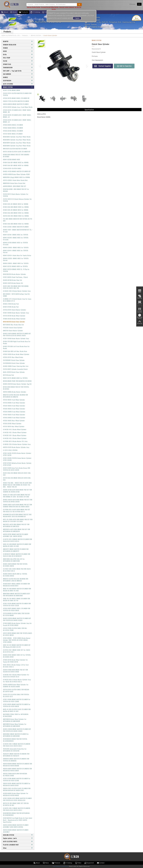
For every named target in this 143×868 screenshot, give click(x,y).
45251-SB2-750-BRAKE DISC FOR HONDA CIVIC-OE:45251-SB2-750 (16, 287)
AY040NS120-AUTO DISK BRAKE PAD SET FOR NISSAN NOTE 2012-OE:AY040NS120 (17, 515)
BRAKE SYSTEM (36, 35)
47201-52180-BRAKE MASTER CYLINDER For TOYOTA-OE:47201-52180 (17, 779)
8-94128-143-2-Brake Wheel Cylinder (15, 438)
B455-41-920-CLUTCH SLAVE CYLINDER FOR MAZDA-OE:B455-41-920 (17, 710)
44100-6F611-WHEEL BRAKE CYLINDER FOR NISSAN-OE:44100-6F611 (16, 585)
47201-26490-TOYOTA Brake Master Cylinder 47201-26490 (17, 459)
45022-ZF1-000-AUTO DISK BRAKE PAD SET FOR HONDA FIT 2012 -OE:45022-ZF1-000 (17, 496)
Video (46, 12)
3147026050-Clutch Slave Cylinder (14, 363)
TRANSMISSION (18, 67)
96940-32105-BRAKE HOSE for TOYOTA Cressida (15, 244)
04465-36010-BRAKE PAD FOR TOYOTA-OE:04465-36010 (15, 565)
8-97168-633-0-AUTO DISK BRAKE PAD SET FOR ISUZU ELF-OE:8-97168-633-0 (17, 510)
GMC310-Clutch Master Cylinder (13, 331)
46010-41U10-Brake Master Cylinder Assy (16, 447)
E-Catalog (35, 12)
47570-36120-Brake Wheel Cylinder (14, 316)
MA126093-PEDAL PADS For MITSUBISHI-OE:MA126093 (16, 715)
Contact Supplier (103, 66)
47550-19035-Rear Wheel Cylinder (14, 421)
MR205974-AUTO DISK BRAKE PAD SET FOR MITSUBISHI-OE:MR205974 (17, 530)
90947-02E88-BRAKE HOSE (12, 159)
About (5, 12)
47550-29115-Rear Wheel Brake (13, 357)
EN (139, 4)
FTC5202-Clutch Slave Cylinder (13, 328)
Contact (101, 863)
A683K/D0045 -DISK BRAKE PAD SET (15, 186)
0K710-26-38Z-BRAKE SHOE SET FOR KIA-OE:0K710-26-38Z (16, 804)
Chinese (132, 4)
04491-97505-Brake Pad (11, 307)
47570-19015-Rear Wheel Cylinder (14, 426)
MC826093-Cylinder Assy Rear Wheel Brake (17, 140)
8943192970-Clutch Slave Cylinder (14, 322)
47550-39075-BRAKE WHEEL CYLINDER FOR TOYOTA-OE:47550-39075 (17, 609)
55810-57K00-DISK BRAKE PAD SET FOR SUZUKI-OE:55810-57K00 (16, 671)
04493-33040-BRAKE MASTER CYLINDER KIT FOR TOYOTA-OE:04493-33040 (17, 730)
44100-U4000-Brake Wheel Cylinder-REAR (16, 174)
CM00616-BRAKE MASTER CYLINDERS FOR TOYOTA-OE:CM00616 (16, 760)
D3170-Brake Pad (8, 375)
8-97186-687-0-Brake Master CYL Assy (15, 441)
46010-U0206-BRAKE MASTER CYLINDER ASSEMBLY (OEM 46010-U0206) (16, 826)
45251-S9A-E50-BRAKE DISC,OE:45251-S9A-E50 (17, 474)
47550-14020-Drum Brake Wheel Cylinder (16, 354)
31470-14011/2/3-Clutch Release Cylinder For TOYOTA (17, 200)
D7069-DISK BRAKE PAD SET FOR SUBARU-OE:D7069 (16, 155)
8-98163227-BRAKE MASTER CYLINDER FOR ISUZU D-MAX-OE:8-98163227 (17, 555)
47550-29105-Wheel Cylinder (12, 423)
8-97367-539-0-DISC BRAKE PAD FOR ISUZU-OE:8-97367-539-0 (17, 570)
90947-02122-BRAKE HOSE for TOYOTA (15, 266)
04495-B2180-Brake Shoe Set (13, 280)
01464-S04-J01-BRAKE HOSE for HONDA (16, 204)
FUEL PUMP (18, 58)
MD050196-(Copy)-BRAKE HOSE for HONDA (16, 177)
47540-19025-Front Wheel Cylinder (14, 415)
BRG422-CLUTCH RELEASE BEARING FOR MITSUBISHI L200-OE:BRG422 (16, 580)
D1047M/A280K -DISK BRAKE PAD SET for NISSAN (16, 190)
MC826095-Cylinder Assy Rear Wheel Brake (17, 146)
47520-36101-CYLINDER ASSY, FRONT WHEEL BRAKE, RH (17, 111)
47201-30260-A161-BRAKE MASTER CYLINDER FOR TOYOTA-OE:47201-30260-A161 (17, 799)
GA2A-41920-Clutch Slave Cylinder (14, 372)
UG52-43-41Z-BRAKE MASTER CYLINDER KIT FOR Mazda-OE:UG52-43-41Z (17, 646)
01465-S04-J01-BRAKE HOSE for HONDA (16, 210)
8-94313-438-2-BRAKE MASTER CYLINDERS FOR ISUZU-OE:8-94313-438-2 (17, 745)
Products (23, 12)
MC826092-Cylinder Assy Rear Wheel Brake (17, 137)
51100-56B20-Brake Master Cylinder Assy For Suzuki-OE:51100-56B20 (17, 624)
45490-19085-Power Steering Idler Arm (16, 366)
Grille (18, 54)
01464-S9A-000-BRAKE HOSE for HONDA (16, 207)
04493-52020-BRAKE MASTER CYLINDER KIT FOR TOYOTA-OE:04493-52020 (17, 619)
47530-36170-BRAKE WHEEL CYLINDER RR (16, 98)
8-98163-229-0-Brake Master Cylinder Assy (17, 444)
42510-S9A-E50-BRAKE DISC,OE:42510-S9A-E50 (17, 479)
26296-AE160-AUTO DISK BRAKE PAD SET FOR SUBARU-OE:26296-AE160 (18, 491)
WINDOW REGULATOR (18, 45)
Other (18, 848)
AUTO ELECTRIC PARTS (18, 841)
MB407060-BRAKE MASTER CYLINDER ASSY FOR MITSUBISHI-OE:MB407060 (17, 595)
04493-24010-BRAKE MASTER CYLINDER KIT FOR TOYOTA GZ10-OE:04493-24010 (17, 334)
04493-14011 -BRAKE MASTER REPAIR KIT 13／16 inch (18, 231)
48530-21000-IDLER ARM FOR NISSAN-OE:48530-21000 (15, 775)
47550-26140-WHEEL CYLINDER (13, 131)
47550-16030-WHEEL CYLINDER (13, 128)
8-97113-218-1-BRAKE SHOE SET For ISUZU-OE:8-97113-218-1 (17, 651)
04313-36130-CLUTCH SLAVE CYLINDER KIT (17, 152)
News (13, 12)
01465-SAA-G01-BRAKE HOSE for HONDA (16, 165)
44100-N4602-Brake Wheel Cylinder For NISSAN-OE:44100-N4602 (16, 794)
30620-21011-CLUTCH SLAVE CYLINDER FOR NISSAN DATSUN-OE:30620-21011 (17, 789)
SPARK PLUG (18, 64)
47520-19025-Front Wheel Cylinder (14, 406)
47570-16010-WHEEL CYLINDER (13, 134)
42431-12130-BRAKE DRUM (12, 90)
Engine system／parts (18, 838)
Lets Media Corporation (61, 866)
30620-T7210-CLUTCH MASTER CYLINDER (16, 101)
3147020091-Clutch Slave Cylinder (14, 360)
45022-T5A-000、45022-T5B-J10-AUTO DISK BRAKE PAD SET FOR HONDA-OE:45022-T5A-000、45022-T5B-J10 (17, 485)
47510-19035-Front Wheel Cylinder (14, 400)
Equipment (89, 863)
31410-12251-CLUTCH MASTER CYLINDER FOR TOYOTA (17, 94)
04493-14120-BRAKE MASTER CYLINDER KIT (17, 171)
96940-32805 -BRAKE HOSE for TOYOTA (16, 247)
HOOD (18, 51)
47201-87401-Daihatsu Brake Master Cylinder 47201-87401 (17, 464)
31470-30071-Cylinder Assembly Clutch (15, 369)
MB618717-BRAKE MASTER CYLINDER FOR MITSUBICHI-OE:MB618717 (16, 550)
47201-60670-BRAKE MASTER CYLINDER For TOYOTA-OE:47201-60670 (17, 705)
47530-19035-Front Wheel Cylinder (14, 409)
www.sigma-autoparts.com (97, 27)
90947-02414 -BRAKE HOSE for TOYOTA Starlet (16, 251)
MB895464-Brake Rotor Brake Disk (14, 183)
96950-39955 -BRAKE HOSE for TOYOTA (16, 263)
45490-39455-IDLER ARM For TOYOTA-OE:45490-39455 (15, 575)
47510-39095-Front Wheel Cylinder (14, 403)
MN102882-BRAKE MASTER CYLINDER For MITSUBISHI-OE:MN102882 (16, 735)
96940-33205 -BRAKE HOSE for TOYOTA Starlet (16, 259)
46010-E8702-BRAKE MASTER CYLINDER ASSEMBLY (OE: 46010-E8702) (16, 535)
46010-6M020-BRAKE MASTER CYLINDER (16, 104)
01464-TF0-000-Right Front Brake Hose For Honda (17, 342)
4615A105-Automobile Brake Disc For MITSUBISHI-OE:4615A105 (15, 750)
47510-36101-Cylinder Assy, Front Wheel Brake (18, 107)
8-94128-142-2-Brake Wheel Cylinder (15, 432)
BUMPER (18, 41)
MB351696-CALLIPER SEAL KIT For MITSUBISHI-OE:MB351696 (14, 560)
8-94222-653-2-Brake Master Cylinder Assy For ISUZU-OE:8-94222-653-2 (17, 681)
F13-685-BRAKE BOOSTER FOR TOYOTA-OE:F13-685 (18, 220)
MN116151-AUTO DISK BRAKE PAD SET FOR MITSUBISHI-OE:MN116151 (16, 525)
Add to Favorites (124, 66)
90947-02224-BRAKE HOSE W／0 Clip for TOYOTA (16, 270)
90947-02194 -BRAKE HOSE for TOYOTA (16, 235)
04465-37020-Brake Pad (11, 304)
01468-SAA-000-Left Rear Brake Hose (15, 351)
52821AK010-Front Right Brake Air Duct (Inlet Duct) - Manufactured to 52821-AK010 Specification (18, 820)
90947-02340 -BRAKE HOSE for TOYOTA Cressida (16, 239)
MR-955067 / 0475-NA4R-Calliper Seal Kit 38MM (16, 295)
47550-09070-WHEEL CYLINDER (13, 125)
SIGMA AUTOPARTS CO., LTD (11, 35)
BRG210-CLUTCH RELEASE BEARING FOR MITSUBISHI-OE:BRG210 (15, 396)
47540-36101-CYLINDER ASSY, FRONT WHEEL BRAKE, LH (17, 121)
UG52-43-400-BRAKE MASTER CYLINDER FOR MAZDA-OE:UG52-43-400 (17, 545)
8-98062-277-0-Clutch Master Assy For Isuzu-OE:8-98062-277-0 (17, 300)
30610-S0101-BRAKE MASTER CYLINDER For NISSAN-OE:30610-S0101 (17, 784)
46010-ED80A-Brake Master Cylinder (15, 392)
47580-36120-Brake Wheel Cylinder (14, 319)
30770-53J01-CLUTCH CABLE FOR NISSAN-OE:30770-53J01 (16, 690)
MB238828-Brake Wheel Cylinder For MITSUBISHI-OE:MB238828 (15, 720)
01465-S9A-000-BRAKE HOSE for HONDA (16, 213)
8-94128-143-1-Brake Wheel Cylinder (15, 435)
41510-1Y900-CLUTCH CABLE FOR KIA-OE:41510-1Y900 (15, 629)
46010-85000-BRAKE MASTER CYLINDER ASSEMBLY (16, 831)
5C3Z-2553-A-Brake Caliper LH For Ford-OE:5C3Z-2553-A (16, 666)
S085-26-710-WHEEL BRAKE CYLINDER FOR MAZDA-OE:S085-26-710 (16, 599)
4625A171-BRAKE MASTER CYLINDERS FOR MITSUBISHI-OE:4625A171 (16, 755)
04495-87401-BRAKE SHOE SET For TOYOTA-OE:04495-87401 (17, 656)
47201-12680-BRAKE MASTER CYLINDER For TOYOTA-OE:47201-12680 (17, 700)
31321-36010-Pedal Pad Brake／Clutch (15, 277)
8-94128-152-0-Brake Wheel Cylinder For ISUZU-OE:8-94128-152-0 (16, 676)
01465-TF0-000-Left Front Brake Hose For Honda (16, 347)
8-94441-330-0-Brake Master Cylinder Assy (17, 291)
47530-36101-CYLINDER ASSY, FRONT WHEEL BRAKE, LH (17, 116)
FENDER (18, 48)
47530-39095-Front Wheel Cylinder (14, 412)
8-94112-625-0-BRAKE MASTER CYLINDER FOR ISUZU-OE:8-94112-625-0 (18, 540)
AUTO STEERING (18, 84)
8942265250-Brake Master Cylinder (15, 274)
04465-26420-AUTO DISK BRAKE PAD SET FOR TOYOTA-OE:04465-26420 (18, 501)
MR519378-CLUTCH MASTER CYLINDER (15, 149)
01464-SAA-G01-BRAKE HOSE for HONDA (16, 162)
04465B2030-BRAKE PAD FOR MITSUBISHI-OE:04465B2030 (17, 814)
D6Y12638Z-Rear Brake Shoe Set (14, 325)
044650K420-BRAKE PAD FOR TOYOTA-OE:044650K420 (15, 740)
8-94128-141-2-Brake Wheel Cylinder (15, 429)
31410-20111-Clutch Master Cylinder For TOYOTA (16, 195)
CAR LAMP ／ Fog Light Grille (18, 71)
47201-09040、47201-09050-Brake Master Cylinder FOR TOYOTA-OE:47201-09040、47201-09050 (17, 640)
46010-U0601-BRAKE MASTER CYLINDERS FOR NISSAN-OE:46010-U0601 (17, 770)
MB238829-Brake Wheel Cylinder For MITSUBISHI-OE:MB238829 (15, 725)
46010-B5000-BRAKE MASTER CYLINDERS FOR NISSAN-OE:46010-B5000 (18, 765)
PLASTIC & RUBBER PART (18, 845)
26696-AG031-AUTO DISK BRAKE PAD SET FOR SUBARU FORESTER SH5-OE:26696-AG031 (18, 506)
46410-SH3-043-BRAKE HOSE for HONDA (16, 216)
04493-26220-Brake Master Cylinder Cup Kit (17, 384)
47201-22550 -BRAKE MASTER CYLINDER (16, 227)
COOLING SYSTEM (18, 835)
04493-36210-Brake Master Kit (13, 283)
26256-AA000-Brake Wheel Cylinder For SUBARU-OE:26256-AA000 (16, 686)
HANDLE (18, 77)
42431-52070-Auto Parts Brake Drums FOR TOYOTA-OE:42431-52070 (17, 469)
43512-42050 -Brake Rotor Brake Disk (15, 180)
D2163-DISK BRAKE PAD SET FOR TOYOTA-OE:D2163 (16, 388)
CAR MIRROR (18, 74)
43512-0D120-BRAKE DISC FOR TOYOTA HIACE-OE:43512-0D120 (18, 634)
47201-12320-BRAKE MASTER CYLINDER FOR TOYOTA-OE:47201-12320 (17, 604)
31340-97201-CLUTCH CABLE (12, 168)
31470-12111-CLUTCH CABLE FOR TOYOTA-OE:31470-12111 (16, 695)
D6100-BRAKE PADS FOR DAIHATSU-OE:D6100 (17, 381)
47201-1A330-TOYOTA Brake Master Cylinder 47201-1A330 (17, 454)
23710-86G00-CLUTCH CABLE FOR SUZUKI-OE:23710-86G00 (17, 614)
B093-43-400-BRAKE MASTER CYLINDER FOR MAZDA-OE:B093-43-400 (17, 590)
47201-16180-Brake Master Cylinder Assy (16, 313)
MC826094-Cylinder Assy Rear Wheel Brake (17, 143)
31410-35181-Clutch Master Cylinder (15, 310)
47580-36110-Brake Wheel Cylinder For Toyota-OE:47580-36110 (15, 661)
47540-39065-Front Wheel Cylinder (14, 418)
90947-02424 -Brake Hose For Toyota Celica (17, 255)
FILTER (18, 61)
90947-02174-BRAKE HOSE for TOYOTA (15, 378)
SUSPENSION (18, 81)
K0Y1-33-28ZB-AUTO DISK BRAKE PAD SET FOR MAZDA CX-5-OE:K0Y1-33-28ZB (18, 520)
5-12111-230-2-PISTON (10, 450)
